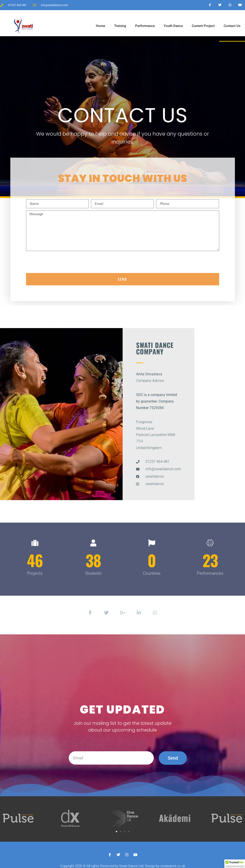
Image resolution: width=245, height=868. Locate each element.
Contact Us (232, 26)
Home (100, 26)
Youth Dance (173, 26)
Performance (145, 26)
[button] (117, 832)
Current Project (203, 26)
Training (120, 26)
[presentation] (60, 262)
